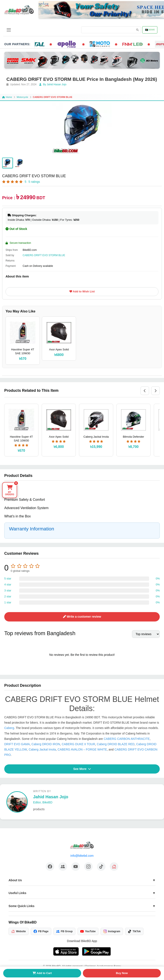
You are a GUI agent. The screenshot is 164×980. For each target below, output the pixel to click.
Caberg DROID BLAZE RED (116, 744)
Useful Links (17, 893)
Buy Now (122, 973)
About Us (15, 880)
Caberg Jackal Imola (42, 749)
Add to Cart (42, 973)
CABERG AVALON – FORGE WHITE (82, 749)
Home (7, 97)
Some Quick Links (21, 906)
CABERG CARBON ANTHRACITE (127, 739)
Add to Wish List (82, 291)
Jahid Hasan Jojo (51, 797)
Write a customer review (82, 617)
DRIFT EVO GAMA (17, 744)
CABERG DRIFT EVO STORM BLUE (44, 255)
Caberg (9, 728)
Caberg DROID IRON (46, 744)
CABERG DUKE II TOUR (78, 744)
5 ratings (34, 182)
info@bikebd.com (82, 856)
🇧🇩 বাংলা (150, 30)
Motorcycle (22, 97)
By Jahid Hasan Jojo (53, 84)
